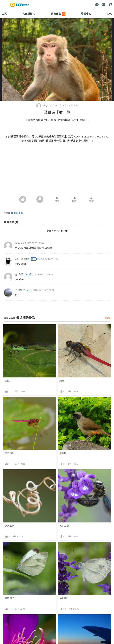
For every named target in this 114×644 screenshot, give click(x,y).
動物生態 (18, 213)
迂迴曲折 (10, 526)
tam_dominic (22, 259)
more (107, 318)
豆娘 (7, 381)
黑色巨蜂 (64, 526)
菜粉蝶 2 (64, 598)
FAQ (110, 14)
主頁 (4, 14)
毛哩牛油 (20, 290)
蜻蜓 (62, 381)
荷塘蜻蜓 (10, 453)
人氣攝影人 (29, 14)
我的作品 (58, 14)
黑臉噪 (63, 453)
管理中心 (86, 14)
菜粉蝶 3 (9, 598)
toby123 (44, 106)
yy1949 (19, 274)
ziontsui (19, 243)
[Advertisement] (57, 170)
